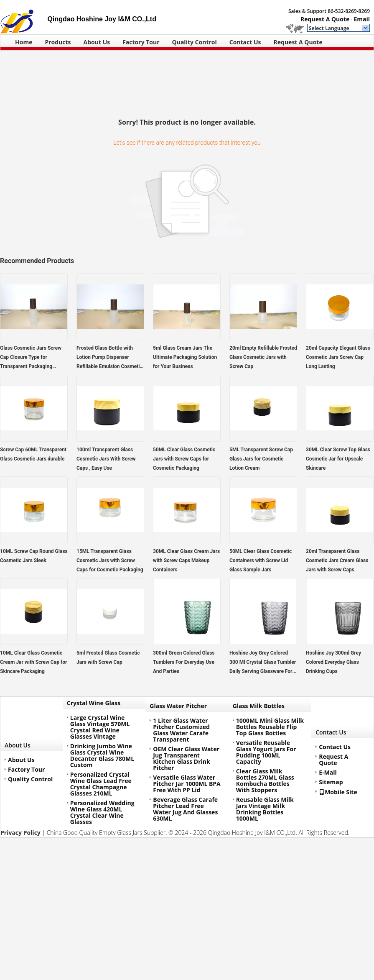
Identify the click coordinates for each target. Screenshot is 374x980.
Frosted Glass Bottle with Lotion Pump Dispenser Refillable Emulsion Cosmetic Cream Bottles (109, 358)
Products (58, 42)
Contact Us (245, 42)
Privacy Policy (20, 833)
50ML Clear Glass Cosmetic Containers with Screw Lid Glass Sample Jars (261, 560)
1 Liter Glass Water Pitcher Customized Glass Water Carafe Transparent (181, 730)
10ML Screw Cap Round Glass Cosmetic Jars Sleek (34, 556)
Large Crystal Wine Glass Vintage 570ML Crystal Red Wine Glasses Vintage (100, 727)
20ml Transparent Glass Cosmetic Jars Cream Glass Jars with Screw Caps (337, 560)
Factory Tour (141, 42)
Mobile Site (338, 792)
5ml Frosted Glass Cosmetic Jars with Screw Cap (108, 658)
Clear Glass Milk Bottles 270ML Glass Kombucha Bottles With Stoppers (265, 780)
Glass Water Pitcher (178, 706)
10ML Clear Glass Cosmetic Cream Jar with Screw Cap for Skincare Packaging (33, 662)
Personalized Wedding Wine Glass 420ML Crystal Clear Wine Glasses (102, 812)
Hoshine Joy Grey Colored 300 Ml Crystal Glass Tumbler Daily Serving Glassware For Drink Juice (263, 663)
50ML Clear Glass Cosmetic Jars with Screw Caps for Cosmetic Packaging (184, 459)
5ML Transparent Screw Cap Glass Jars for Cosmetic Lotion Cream (261, 459)
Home (24, 42)
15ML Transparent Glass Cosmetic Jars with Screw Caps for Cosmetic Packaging (110, 560)
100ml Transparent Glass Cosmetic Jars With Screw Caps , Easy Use (106, 459)
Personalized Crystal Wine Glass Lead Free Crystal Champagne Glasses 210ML (101, 784)
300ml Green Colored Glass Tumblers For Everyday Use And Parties (184, 662)
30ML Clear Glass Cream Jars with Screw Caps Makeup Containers (186, 560)
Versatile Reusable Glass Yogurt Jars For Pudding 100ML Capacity (266, 752)
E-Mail (328, 772)
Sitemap (331, 782)
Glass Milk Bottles (259, 706)
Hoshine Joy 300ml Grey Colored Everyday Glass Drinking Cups (333, 662)
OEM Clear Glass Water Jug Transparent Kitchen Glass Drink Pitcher (186, 758)
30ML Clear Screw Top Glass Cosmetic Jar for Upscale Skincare (338, 459)
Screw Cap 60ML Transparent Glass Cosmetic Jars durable (33, 454)
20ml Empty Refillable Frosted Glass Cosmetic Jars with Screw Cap (263, 357)
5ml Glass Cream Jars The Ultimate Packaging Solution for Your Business (185, 357)
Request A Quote (325, 19)
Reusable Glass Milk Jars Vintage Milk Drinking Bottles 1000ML (265, 809)
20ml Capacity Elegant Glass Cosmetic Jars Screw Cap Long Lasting (338, 357)
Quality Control (195, 42)
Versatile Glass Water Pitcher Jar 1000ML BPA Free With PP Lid (187, 784)
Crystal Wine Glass (94, 703)
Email (362, 19)
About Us (97, 42)
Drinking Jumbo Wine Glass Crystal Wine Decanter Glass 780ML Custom (102, 755)
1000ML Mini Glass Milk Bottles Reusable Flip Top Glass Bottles (270, 727)
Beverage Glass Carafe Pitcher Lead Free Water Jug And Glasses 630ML (185, 809)
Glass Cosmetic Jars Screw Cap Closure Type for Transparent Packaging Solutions (31, 358)
